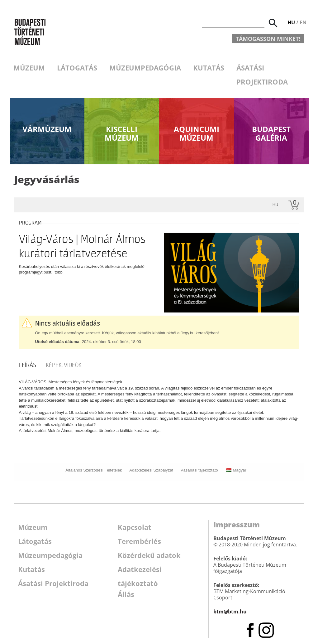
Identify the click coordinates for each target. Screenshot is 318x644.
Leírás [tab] (28, 365)
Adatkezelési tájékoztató (140, 570)
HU (291, 22)
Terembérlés (139, 541)
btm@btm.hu (230, 612)
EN (303, 22)
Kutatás (209, 68)
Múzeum (29, 68)
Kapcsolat (135, 527)
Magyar (236, 470)
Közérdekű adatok (149, 555)
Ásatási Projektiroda (262, 75)
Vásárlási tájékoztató (199, 470)
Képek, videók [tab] (64, 365)
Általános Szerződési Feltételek (94, 470)
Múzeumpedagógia (145, 68)
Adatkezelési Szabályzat (151, 470)
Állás (126, 594)
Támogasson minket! (268, 39)
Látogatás (77, 68)
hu (275, 205)
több (58, 272)
